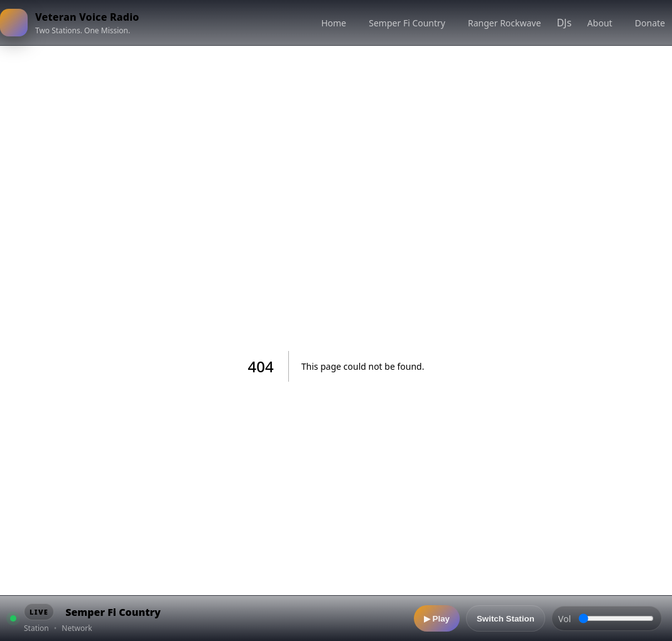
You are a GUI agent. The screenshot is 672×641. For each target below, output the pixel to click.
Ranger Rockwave (504, 23)
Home (333, 23)
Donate (650, 23)
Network (77, 628)
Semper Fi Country (407, 23)
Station (36, 628)
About (600, 23)
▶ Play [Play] (437, 619)
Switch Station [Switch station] (506, 619)
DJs (564, 23)
